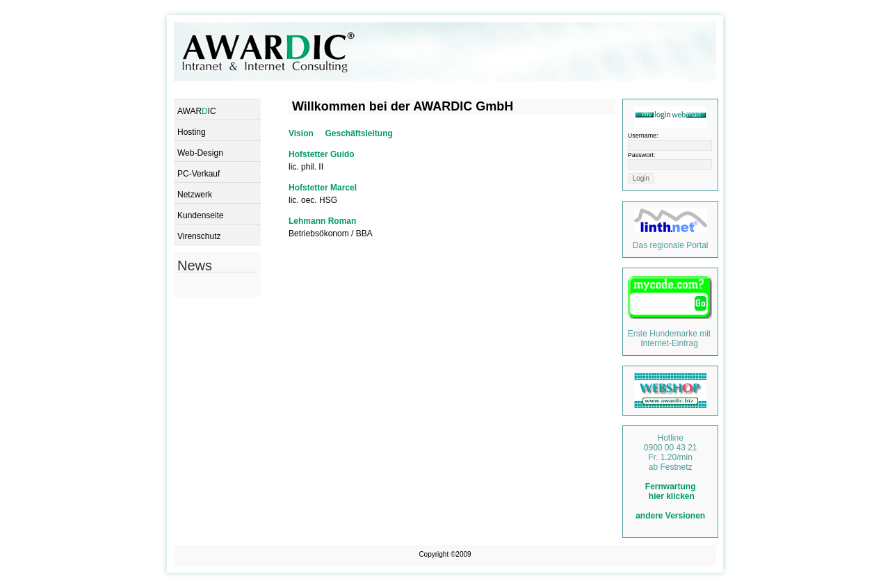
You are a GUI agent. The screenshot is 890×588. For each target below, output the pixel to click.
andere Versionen (670, 516)
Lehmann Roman (322, 221)
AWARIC (197, 111)
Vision (301, 133)
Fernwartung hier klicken (671, 491)
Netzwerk (195, 195)
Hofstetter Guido (322, 154)
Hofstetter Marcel (323, 188)
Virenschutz (199, 236)
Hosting (192, 132)
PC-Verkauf (199, 174)
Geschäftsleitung (358, 133)
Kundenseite (201, 215)
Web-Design (200, 153)
